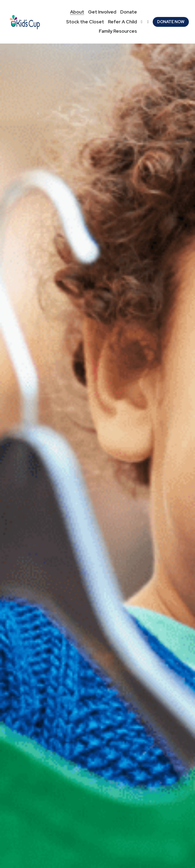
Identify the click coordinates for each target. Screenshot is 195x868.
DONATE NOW (171, 22)
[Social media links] (142, 22)
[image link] (25, 21)
